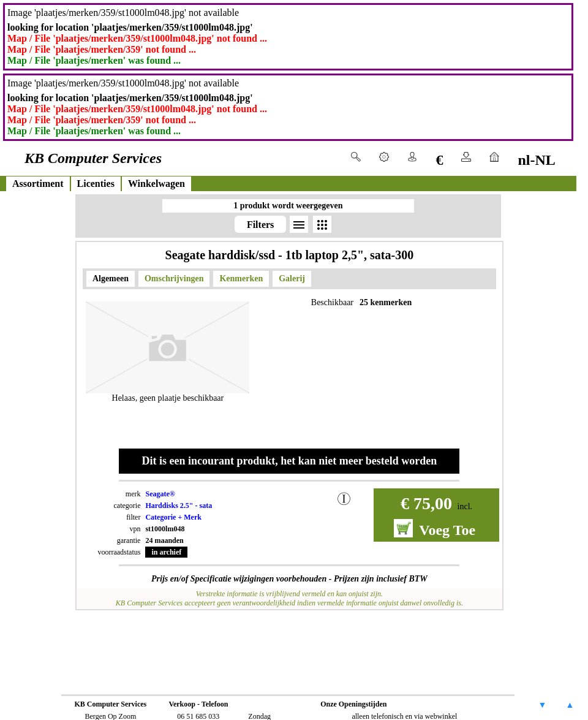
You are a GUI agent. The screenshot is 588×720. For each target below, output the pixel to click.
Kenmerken (241, 279)
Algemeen (111, 279)
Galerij (292, 279)
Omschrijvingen (174, 279)
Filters (260, 225)
